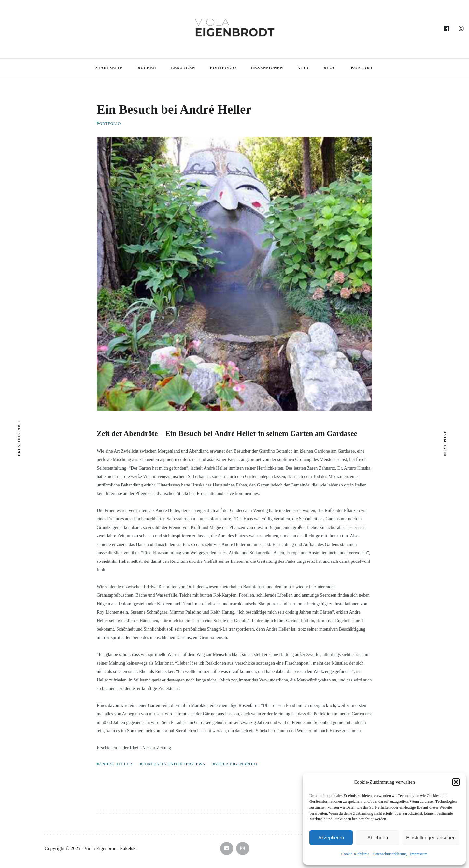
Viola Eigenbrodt (236, 764)
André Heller (116, 764)
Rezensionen (267, 68)
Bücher (147, 68)
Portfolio (223, 68)
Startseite (109, 68)
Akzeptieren (331, 838)
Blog (330, 68)
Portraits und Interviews (174, 764)
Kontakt (362, 68)
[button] (456, 782)
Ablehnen (378, 838)
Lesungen (183, 68)
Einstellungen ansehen (431, 838)
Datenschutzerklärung (390, 854)
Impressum (419, 854)
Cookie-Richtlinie (355, 854)
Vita (303, 68)
